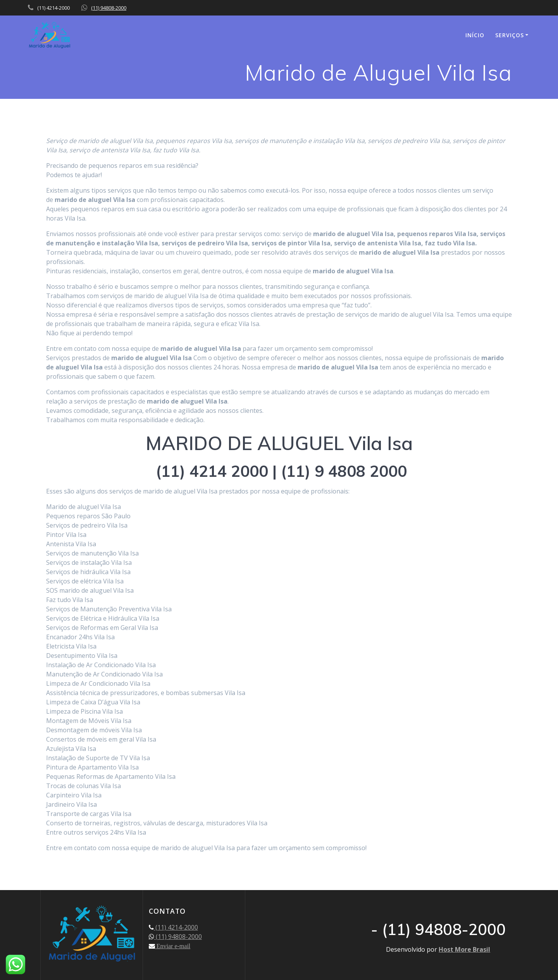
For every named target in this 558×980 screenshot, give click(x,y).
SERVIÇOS (510, 35)
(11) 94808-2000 (109, 8)
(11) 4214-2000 (176, 927)
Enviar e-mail (173, 946)
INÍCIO (475, 35)
